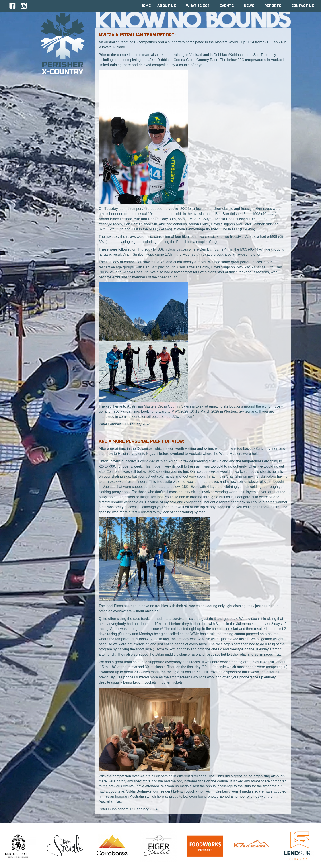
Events (228, 6)
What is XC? (200, 6)
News (251, 6)
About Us (168, 6)
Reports (275, 6)
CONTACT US (303, 6)
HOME (146, 6)
